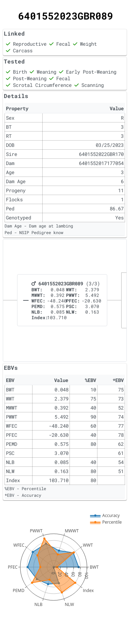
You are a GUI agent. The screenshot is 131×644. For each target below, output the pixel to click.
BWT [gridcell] (10, 390)
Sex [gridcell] (10, 118)
